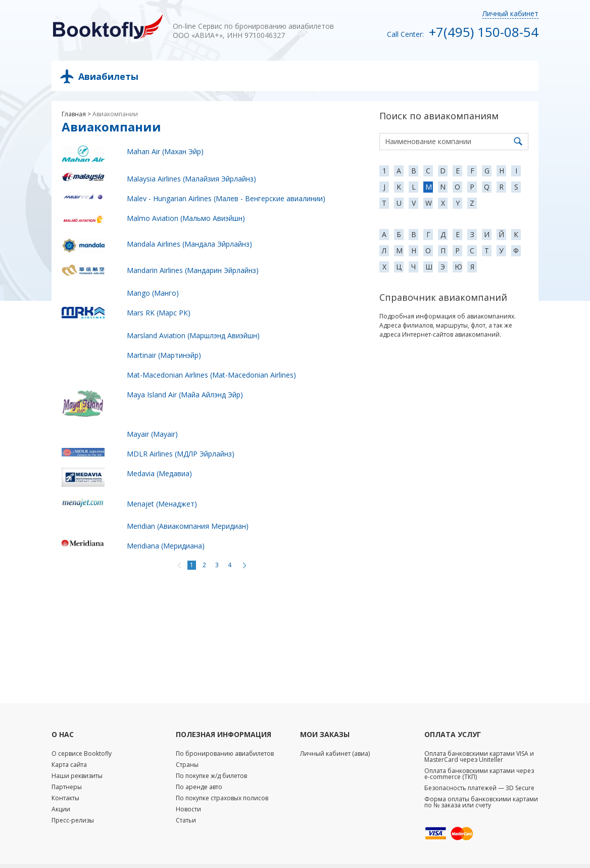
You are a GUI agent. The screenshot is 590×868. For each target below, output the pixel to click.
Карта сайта (69, 765)
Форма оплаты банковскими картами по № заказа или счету (481, 802)
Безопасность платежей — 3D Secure (479, 788)
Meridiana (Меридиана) (166, 546)
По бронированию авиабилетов (225, 753)
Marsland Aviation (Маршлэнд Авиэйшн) (193, 335)
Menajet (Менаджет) (162, 504)
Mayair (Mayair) (152, 434)
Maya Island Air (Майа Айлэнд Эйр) (185, 395)
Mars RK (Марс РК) (159, 313)
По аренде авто (199, 787)
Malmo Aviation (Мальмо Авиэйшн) (186, 218)
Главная (74, 114)
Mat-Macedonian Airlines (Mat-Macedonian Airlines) (211, 375)
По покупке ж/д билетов (211, 776)
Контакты (65, 798)
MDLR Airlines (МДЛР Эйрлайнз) (181, 454)
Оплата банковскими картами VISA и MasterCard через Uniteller (479, 757)
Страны (187, 765)
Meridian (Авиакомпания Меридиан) (188, 526)
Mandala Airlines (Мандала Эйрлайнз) (189, 244)
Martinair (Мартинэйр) (164, 355)
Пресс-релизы (73, 820)
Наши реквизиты (77, 776)
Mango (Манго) (153, 293)
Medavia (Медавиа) (159, 473)
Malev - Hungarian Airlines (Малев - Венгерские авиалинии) (226, 198)
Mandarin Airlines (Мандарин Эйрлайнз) (193, 270)
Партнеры (67, 787)
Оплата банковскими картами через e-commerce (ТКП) (479, 774)
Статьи (186, 820)
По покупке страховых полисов (222, 798)
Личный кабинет (510, 13)
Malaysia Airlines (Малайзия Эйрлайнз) (191, 179)
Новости (188, 809)
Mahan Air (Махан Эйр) (165, 151)
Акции (61, 809)
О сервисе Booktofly (82, 753)
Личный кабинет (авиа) (335, 753)
